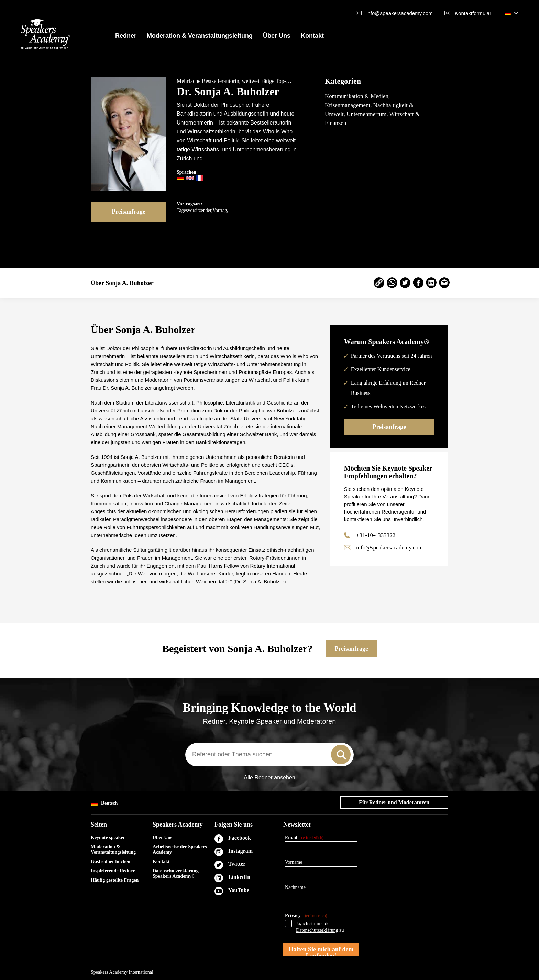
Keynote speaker (108, 837)
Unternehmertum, (368, 114)
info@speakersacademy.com (400, 13)
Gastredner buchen (111, 861)
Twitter (237, 864)
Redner (126, 36)
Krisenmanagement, (349, 105)
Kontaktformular (473, 13)
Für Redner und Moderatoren (394, 802)
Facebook (240, 838)
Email (304, 838)
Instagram (240, 851)
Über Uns (277, 36)
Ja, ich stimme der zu (320, 927)
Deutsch (104, 803)
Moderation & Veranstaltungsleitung (200, 36)
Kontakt (312, 36)
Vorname (294, 862)
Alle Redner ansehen (269, 778)
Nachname (295, 887)
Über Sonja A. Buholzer (122, 283)
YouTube (239, 890)
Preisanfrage (129, 212)
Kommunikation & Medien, (357, 96)
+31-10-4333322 (376, 535)
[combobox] (269, 755)
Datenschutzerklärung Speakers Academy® (176, 874)
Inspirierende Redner (113, 871)
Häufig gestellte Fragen (115, 880)
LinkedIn (239, 877)
